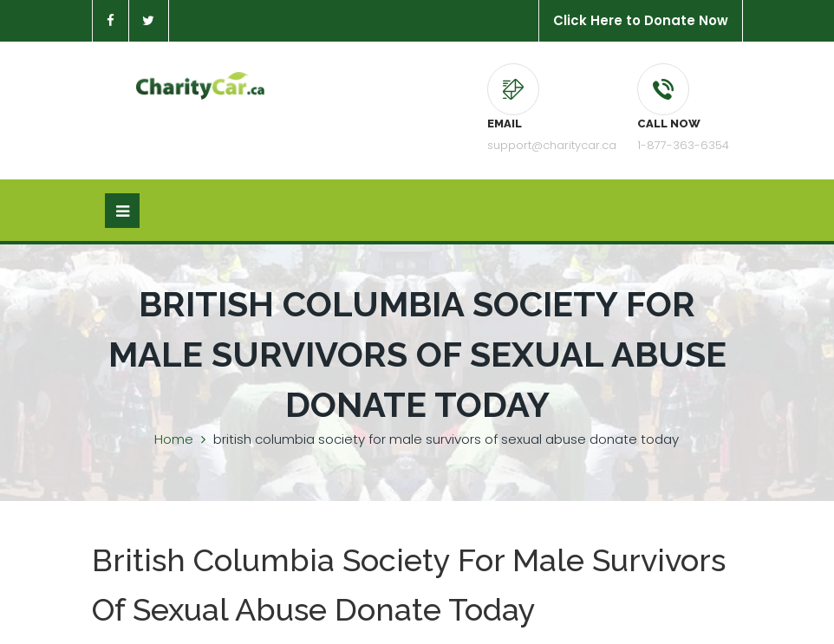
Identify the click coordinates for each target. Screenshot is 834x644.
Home (174, 439)
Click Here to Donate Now (641, 20)
